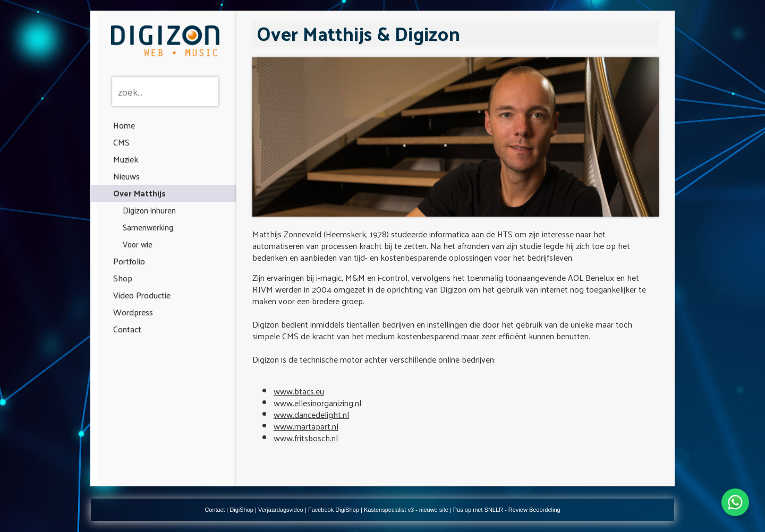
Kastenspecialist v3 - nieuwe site (406, 510)
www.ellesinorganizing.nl (317, 403)
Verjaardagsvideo (281, 510)
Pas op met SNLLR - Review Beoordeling (507, 510)
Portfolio (129, 261)
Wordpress (133, 312)
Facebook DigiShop (334, 510)
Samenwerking (148, 227)
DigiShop (241, 510)
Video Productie (142, 295)
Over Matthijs (139, 193)
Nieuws (126, 176)
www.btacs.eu (299, 391)
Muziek (126, 159)
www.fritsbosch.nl (306, 438)
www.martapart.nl (306, 426)
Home (124, 125)
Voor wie (138, 244)
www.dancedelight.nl (311, 414)
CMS (121, 142)
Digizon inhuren (149, 210)
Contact (127, 329)
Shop (123, 278)
